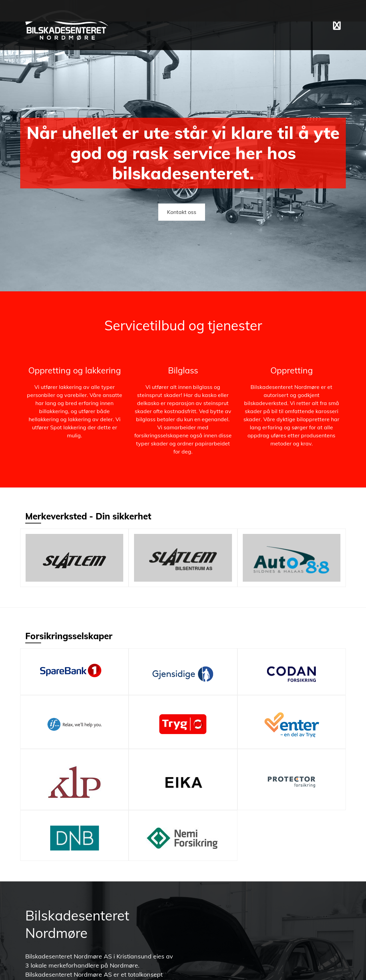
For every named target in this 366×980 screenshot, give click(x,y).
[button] (337, 25)
